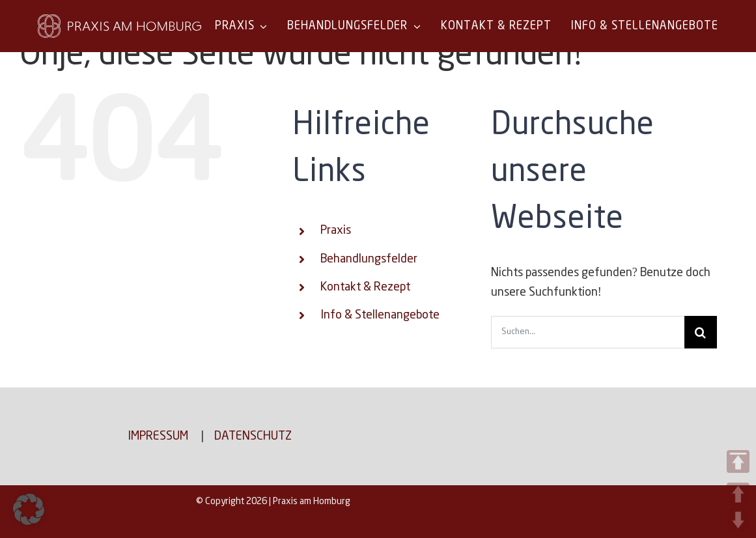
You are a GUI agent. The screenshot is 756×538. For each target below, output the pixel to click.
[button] (29, 509)
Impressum (158, 436)
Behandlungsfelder (369, 259)
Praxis (336, 231)
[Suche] (701, 332)
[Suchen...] (588, 332)
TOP (738, 461)
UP (738, 494)
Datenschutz (253, 436)
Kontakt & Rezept (365, 287)
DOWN (738, 520)
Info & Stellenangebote (380, 315)
